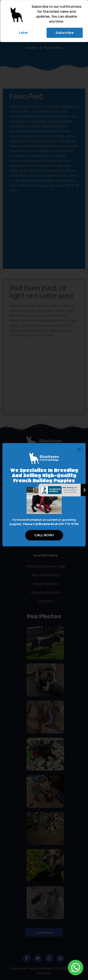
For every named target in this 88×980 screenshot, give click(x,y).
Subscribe (65, 33)
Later (23, 33)
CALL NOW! (44, 535)
